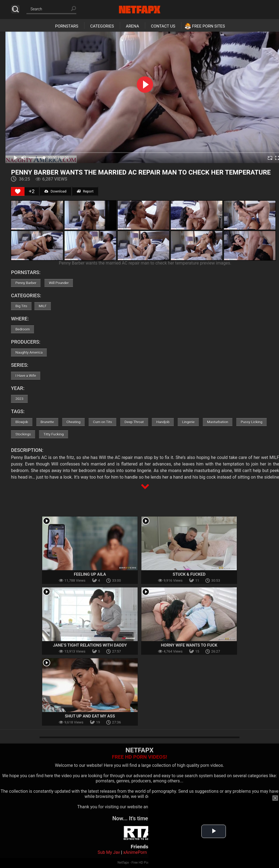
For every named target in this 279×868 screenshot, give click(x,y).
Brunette (47, 422)
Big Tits (21, 306)
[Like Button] (18, 191)
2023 (19, 399)
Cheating (73, 422)
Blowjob (22, 422)
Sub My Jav (109, 852)
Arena (132, 26)
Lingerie (188, 422)
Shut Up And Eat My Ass (90, 716)
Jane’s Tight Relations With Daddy (90, 645)
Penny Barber (26, 283)
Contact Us (163, 26)
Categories (102, 26)
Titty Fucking (53, 434)
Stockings (23, 434)
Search (15, 9)
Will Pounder (59, 283)
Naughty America (29, 352)
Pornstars (67, 26)
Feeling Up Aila (90, 574)
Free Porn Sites (209, 26)
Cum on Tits (102, 422)
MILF (43, 306)
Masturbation (218, 422)
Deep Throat (134, 422)
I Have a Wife (26, 376)
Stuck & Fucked (189, 574)
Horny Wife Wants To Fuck (189, 645)
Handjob (163, 422)
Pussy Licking (251, 422)
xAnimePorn (135, 852)
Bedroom (22, 329)
